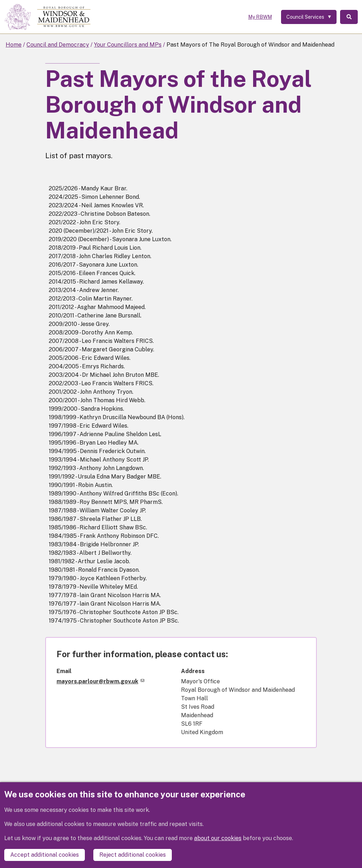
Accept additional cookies (45, 855)
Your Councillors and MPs (128, 45)
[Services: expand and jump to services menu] (309, 17)
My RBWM (260, 17)
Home (14, 45)
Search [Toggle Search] (349, 17)
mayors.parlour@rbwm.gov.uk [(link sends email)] (100, 681)
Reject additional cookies (133, 855)
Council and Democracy (58, 45)
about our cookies (218, 838)
